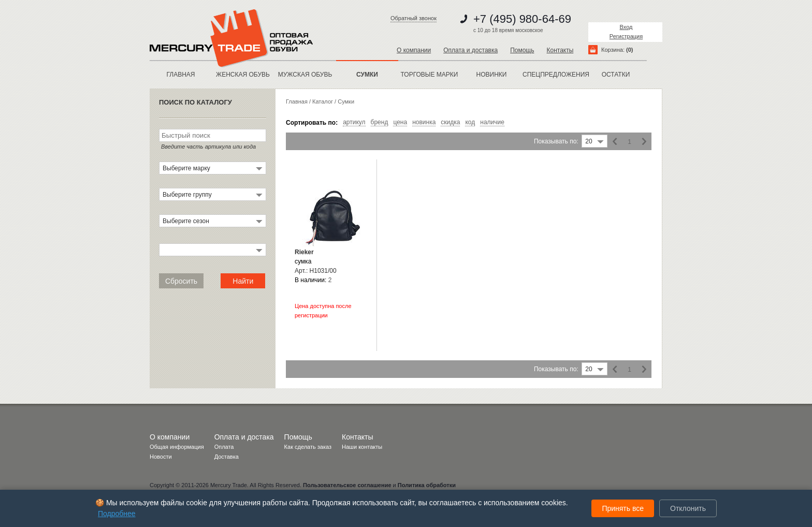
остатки (616, 75)
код (470, 122)
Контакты (560, 50)
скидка (450, 122)
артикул (354, 122)
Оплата (224, 447)
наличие (492, 122)
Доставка (227, 457)
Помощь (522, 50)
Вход (626, 27)
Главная (180, 75)
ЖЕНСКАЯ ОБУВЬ (243, 75)
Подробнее (117, 514)
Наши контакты (362, 447)
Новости (161, 457)
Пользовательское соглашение (347, 485)
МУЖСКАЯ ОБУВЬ (305, 75)
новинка (424, 122)
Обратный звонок (414, 18)
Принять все (623, 508)
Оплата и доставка (470, 50)
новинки (492, 75)
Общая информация (177, 447)
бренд (380, 122)
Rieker (304, 252)
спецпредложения (554, 75)
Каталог (323, 101)
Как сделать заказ (308, 447)
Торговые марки (430, 75)
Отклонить (688, 508)
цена (400, 122)
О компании (414, 50)
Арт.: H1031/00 (316, 271)
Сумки (367, 75)
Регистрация (626, 36)
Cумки (346, 101)
